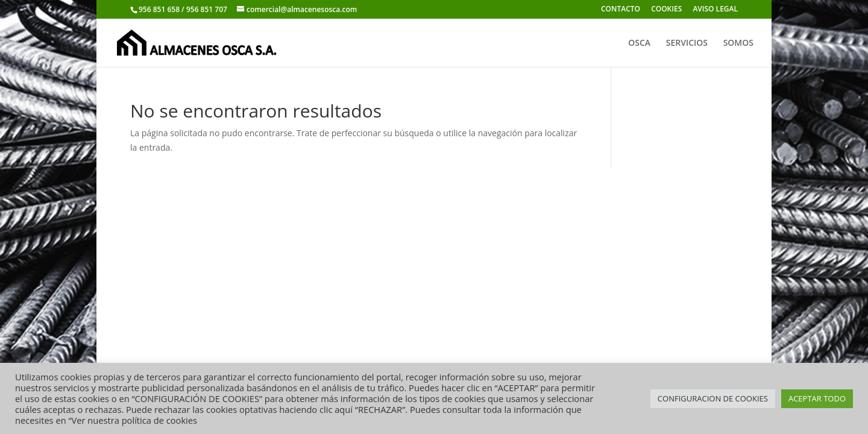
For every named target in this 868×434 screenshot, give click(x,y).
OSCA (639, 43)
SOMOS (738, 43)
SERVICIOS (687, 43)
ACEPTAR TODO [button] (817, 398)
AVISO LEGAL (715, 10)
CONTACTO (621, 10)
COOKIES (666, 10)
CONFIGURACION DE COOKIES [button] (713, 398)
